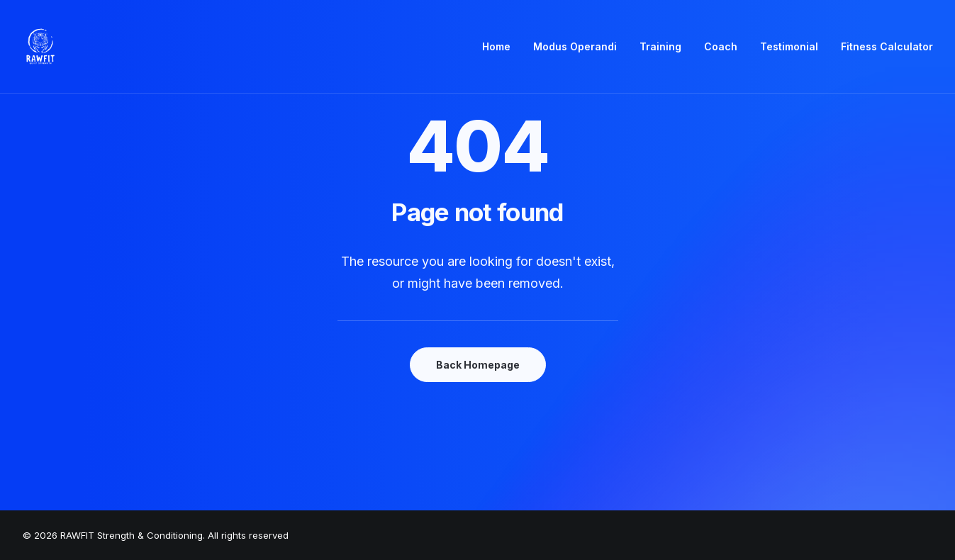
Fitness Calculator (887, 46)
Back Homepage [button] (478, 365)
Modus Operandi (575, 46)
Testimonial (789, 46)
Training (660, 46)
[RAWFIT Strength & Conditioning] (40, 47)
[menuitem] (501, 47)
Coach (721, 46)
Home (496, 46)
